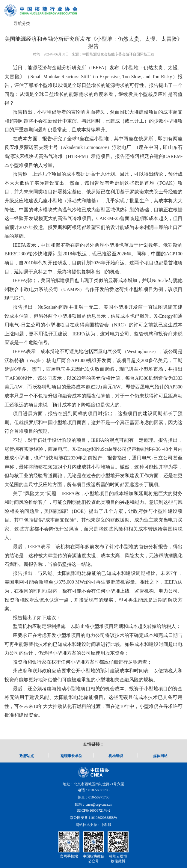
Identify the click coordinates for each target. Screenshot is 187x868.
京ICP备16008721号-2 (94, 810)
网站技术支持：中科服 (93, 825)
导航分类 (22, 24)
